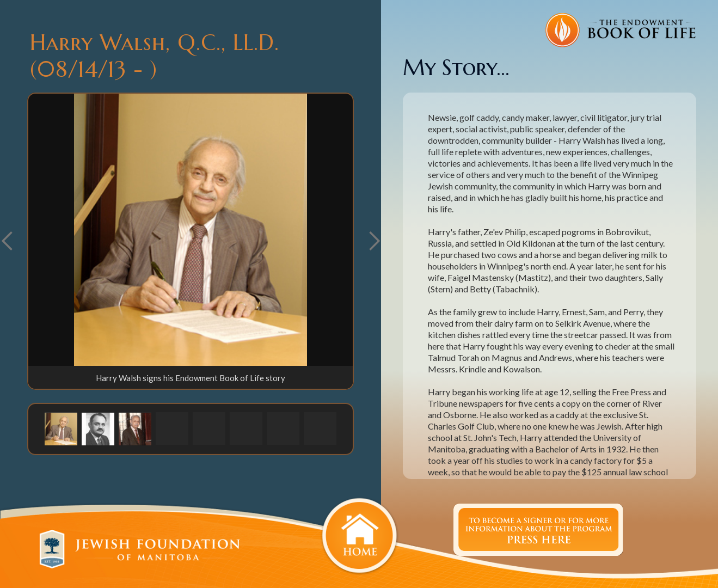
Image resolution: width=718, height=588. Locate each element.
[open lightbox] (191, 230)
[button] (374, 241)
